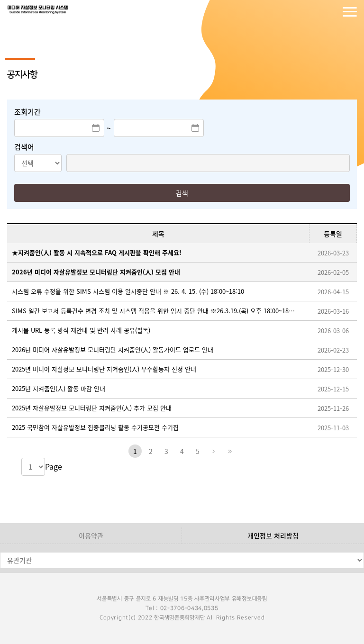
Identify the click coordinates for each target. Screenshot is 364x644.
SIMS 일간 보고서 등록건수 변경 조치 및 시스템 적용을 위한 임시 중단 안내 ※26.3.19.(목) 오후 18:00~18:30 (154, 311)
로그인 (312, 12)
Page (54, 466)
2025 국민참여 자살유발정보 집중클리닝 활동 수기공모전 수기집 (95, 427)
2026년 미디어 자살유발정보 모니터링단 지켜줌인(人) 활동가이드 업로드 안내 (113, 349)
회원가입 (331, 12)
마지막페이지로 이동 (229, 451)
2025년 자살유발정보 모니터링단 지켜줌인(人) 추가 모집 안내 (92, 408)
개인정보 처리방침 (273, 535)
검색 (182, 193)
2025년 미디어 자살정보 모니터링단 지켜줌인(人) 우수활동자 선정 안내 (104, 369)
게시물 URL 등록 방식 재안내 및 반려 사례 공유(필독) (81, 330)
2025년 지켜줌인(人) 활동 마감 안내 (59, 388)
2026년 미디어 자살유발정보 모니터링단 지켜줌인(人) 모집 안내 (96, 272)
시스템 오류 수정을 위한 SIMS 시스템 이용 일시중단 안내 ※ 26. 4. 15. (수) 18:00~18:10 (128, 291)
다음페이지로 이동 (213, 451)
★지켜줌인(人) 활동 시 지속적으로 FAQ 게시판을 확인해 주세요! (97, 252)
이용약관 (91, 535)
